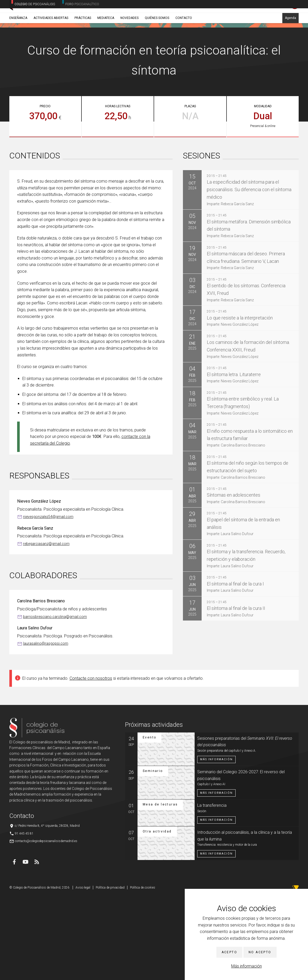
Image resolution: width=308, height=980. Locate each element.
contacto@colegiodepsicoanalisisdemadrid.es (46, 926)
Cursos (41, 53)
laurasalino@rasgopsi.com (46, 728)
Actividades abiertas (51, 41)
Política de (143, 972)
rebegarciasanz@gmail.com (46, 628)
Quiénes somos (157, 41)
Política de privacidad (110, 972)
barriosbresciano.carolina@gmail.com (55, 701)
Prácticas (83, 41)
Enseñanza (18, 41)
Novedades (129, 41)
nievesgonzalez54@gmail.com (48, 601)
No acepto (260, 952)
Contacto (184, 41)
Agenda (290, 41)
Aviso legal (83, 972)
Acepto (229, 952)
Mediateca (106, 41)
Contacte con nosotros (91, 763)
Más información (247, 966)
